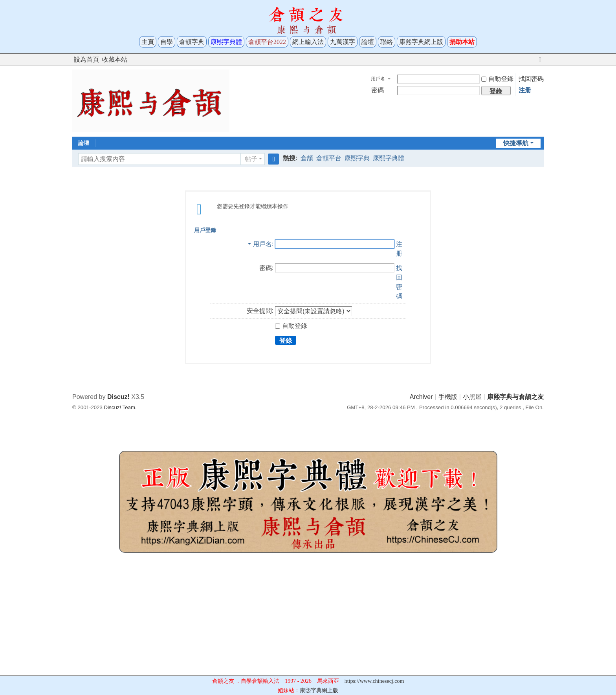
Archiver (421, 397)
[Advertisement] (308, 620)
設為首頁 (86, 59)
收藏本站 (115, 59)
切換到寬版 (540, 63)
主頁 (148, 42)
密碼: (266, 268)
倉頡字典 (192, 42)
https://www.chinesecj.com (374, 681)
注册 (525, 90)
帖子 (251, 159)
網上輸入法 (308, 42)
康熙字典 (357, 158)
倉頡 (307, 158)
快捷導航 (516, 143)
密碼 (378, 90)
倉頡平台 (329, 158)
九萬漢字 (343, 42)
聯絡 (387, 42)
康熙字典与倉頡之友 (515, 397)
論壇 (368, 42)
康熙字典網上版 (421, 42)
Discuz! (118, 397)
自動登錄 (497, 79)
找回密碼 (531, 79)
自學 (167, 42)
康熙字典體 (389, 158)
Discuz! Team (120, 407)
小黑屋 (472, 397)
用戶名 (378, 79)
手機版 (448, 397)
